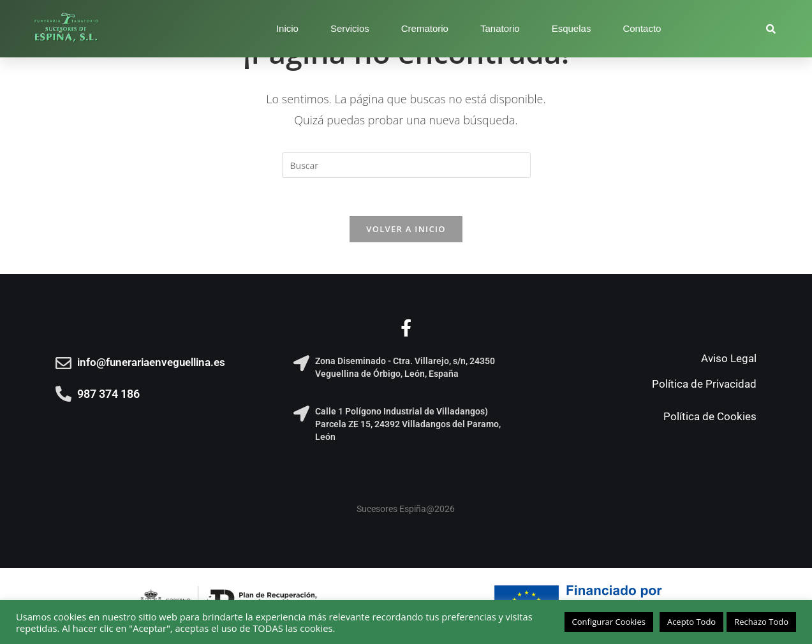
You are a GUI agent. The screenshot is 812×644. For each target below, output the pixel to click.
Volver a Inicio (406, 229)
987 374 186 (108, 394)
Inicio (287, 28)
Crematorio (425, 28)
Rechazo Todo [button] (761, 622)
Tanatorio (500, 28)
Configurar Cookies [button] (609, 622)
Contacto (642, 28)
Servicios (350, 28)
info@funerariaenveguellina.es (151, 362)
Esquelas (572, 28)
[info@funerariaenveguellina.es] (63, 363)
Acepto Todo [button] (691, 622)
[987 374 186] (63, 394)
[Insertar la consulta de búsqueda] (406, 165)
